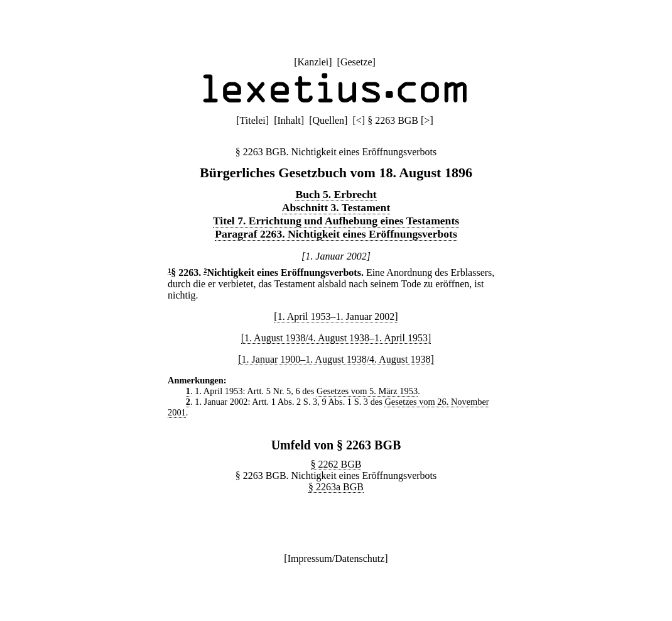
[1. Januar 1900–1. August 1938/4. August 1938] (336, 359)
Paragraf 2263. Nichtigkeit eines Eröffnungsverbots (336, 234)
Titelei (253, 120)
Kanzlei (313, 62)
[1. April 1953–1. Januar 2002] (336, 316)
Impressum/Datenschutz (336, 558)
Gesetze (356, 62)
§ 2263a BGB (336, 487)
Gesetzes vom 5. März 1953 (367, 391)
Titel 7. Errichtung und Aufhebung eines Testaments (336, 221)
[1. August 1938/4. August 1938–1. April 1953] (336, 338)
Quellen (328, 120)
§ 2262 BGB (336, 464)
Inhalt (289, 120)
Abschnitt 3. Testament (336, 207)
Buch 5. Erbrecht (336, 194)
